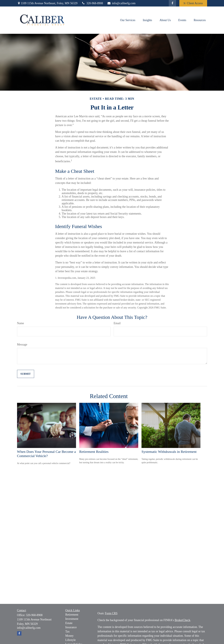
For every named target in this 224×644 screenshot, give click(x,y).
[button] (128, 20)
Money (69, 636)
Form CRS (111, 613)
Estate (69, 623)
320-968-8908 (92, 3)
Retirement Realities (94, 452)
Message (22, 344)
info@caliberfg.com (121, 3)
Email (117, 323)
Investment (72, 619)
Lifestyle (70, 640)
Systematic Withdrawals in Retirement (169, 452)
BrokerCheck (182, 620)
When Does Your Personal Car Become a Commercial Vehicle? (46, 454)
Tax (67, 631)
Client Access (193, 3)
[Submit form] (26, 374)
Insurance (71, 627)
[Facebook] (172, 3)
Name (21, 323)
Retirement (72, 615)
